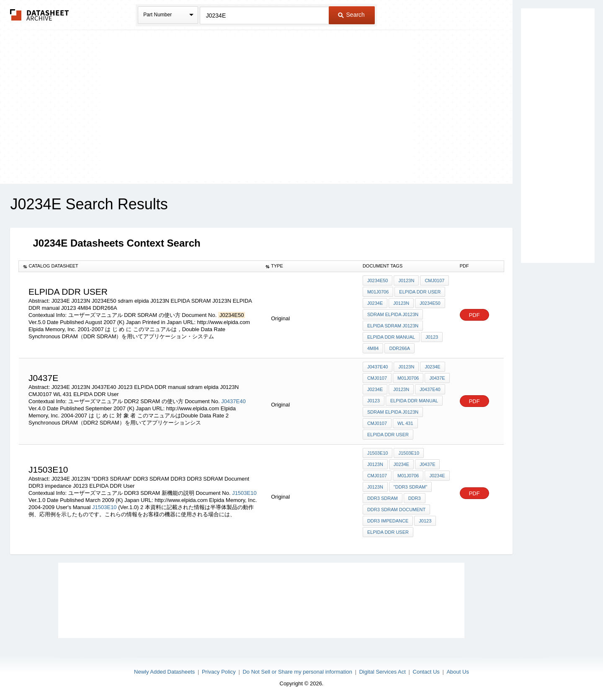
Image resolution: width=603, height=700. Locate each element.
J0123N (406, 281)
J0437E (437, 378)
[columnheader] (140, 266)
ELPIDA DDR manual (391, 337)
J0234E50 (378, 281)
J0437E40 (233, 401)
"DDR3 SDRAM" (411, 487)
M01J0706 (378, 292)
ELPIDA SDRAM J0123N (393, 326)
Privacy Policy (219, 672)
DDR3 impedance (388, 521)
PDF (474, 315)
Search (351, 15)
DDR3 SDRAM (383, 498)
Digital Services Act (383, 672)
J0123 (432, 337)
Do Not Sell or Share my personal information (297, 672)
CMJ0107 (434, 281)
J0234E (375, 303)
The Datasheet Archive (40, 15)
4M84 (373, 348)
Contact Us (426, 672)
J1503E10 (244, 493)
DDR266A (399, 348)
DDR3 (415, 498)
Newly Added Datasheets (164, 672)
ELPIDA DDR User (420, 292)
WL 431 (405, 423)
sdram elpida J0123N (393, 314)
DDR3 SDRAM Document (396, 510)
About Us (457, 672)
